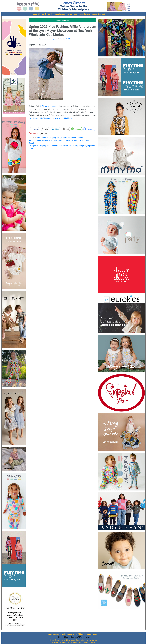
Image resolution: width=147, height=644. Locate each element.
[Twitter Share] (45, 129)
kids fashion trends (44, 138)
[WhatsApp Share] (77, 129)
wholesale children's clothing (72, 138)
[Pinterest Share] (34, 134)
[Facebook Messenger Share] (89, 129)
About (94, 14)
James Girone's (55, 634)
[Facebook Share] (34, 129)
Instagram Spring (76, 642)
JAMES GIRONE (66, 39)
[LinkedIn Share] (56, 129)
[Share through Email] (66, 129)
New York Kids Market (64, 118)
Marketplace (72, 14)
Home (34, 14)
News (48, 14)
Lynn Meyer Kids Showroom (41, 118)
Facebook (55, 642)
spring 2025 (56, 138)
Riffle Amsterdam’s (48, 106)
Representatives (58, 14)
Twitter (86, 642)
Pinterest (93, 642)
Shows (41, 14)
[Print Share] (44, 134)
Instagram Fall (64, 642)
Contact (101, 14)
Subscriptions (84, 14)
